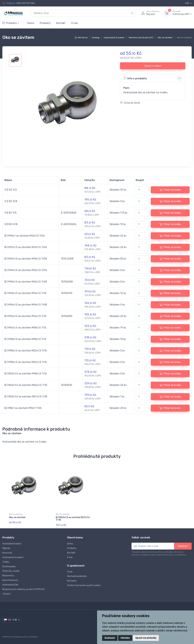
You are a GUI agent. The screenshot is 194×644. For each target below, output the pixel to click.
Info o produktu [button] (135, 78)
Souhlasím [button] (110, 638)
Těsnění (6, 594)
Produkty (10, 23)
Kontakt (61, 23)
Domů (31, 23)
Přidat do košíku (170, 190)
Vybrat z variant (153, 66)
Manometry (8, 576)
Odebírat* (183, 546)
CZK (187, 3)
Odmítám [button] (125, 638)
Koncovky (7, 553)
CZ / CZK (11, 620)
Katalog (96, 38)
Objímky (6, 548)
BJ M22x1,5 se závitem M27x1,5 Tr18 (73, 519)
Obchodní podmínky (77, 576)
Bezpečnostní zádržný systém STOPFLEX (23, 589)
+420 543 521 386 (25, 3)
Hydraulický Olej (10, 585)
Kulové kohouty (10, 580)
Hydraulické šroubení (114, 38)
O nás (74, 23)
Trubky (6, 562)
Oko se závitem (165, 38)
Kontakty (72, 581)
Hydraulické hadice (12, 544)
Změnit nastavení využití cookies (84, 585)
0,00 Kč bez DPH (182, 13)
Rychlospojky (9, 566)
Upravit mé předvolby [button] (146, 638)
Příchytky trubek (11, 571)
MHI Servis (83, 38)
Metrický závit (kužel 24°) (141, 38)
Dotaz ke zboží (130, 103)
